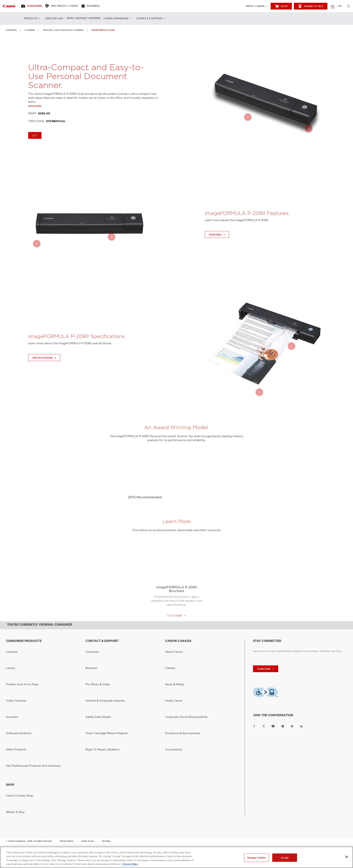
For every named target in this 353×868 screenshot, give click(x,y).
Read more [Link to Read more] (35, 122)
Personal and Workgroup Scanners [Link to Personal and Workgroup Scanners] (63, 30)
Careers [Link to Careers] (169, 651)
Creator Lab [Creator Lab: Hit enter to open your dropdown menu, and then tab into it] (53, 18)
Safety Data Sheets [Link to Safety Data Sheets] (95, 665)
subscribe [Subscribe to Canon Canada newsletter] (266, 669)
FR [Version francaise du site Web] (340, 6)
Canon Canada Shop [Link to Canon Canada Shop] (16, 711)
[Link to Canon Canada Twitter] (264, 726)
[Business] (96, 6)
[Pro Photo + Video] (66, 6)
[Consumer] (34, 6)
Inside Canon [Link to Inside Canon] (172, 660)
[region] (176, 857)
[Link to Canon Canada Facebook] (254, 726)
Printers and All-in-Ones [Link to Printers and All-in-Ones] (18, 656)
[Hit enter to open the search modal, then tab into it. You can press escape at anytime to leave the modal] (347, 6)
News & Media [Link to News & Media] (172, 656)
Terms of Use (88, 753)
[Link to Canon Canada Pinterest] (292, 726)
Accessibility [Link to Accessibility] (172, 675)
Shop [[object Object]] (281, 6)
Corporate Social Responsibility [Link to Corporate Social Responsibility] (181, 665)
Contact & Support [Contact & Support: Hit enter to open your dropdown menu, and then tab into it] (157, 18)
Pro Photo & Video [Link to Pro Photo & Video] (95, 656)
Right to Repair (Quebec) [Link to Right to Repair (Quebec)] (99, 675)
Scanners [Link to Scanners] (30, 30)
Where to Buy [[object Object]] (311, 6)
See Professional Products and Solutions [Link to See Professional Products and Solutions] (27, 680)
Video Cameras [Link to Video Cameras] (14, 660)
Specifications (45, 374)
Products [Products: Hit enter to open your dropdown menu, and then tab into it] (31, 18)
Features (217, 251)
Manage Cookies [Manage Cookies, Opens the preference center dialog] (256, 858)
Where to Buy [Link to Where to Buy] (13, 716)
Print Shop (77, 18)
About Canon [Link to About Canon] (172, 646)
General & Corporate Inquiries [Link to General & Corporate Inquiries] (101, 660)
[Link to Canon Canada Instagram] (283, 726)
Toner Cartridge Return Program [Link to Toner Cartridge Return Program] (102, 670)
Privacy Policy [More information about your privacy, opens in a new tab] (130, 864)
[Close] (347, 857)
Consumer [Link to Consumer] (11, 30)
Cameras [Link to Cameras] (10, 646)
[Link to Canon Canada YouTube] (273, 726)
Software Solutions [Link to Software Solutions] (16, 670)
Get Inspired (98, 18)
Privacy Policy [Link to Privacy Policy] (67, 753)
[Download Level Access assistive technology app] (265, 693)
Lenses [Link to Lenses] (9, 651)
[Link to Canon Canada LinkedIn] (301, 726)
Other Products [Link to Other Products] (14, 675)
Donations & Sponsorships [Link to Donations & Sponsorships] (178, 670)
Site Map (106, 753)
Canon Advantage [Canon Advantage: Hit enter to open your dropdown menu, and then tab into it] (124, 18)
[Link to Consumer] (9, 6)
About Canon (255, 6)
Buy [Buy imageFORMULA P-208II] (35, 152)
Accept (285, 858)
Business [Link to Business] (90, 651)
